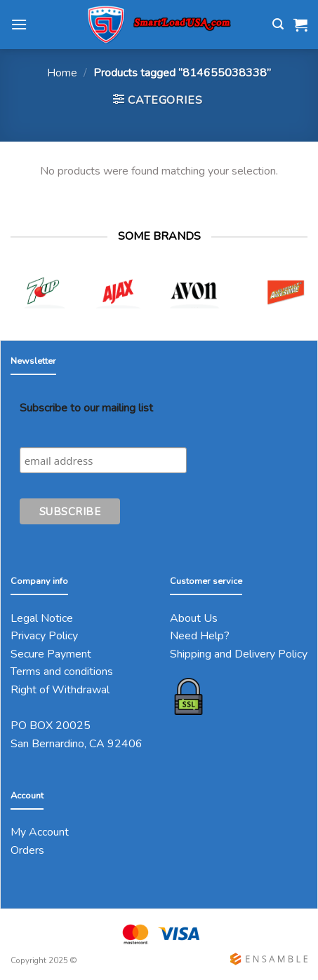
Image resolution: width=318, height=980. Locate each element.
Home (62, 73)
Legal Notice (42, 618)
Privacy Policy (44, 636)
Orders (27, 850)
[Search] (278, 24)
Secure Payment (51, 654)
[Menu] (19, 24)
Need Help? (200, 636)
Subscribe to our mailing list (86, 408)
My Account (40, 832)
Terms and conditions (62, 672)
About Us (194, 618)
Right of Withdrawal (60, 690)
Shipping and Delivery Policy (239, 654)
